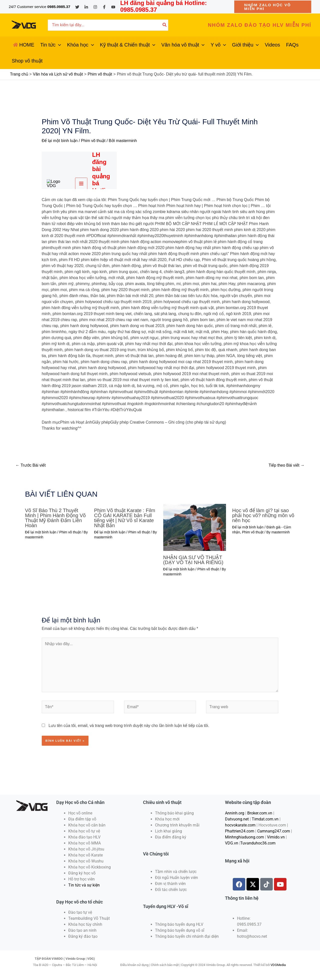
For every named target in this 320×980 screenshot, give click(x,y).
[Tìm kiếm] (165, 25)
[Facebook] (104, 7)
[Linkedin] (86, 7)
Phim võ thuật (93, 141)
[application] (58, 45)
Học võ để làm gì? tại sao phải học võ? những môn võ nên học (263, 515)
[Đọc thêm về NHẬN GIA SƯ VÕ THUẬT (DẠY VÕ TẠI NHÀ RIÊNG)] (195, 527)
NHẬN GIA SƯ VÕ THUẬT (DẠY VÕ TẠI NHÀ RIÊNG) (193, 560)
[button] (273, 7)
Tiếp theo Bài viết (286, 465)
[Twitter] (77, 7)
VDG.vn (232, 843)
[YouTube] (113, 7)
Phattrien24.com (240, 831)
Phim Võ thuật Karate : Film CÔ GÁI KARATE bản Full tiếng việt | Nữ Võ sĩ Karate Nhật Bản (124, 518)
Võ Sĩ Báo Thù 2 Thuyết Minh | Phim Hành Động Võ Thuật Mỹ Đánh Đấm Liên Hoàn (55, 518)
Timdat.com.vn (265, 819)
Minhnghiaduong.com (244, 837)
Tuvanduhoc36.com (258, 843)
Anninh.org (235, 813)
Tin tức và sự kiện (84, 885)
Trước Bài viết (31, 465)
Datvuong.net (237, 819)
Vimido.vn (276, 837)
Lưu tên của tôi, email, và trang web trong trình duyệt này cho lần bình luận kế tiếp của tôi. (129, 726)
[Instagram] (95, 7)
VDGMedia (278, 965)
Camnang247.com (274, 831)
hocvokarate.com (240, 825)
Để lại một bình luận (60, 141)
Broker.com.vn (260, 813)
